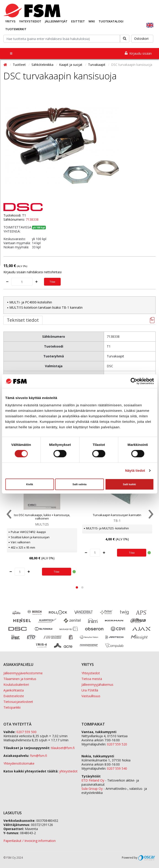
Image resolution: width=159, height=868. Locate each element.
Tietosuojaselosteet (18, 702)
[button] (77, 587)
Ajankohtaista (14, 690)
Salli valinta (80, 484)
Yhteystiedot (30, 21)
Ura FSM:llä (90, 690)
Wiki (92, 21)
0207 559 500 (26, 732)
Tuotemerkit (16, 29)
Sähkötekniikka (43, 65)
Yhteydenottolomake (19, 763)
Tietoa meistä (92, 679)
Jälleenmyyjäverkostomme (23, 673)
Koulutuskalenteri (16, 684)
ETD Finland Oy (93, 780)
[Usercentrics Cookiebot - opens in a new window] (134, 381)
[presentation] (9, 515)
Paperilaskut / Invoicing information (30, 841)
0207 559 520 (117, 744)
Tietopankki (12, 707)
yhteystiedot (68, 771)
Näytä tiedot (135, 470)
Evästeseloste (14, 696)
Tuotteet (20, 65)
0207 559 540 (117, 768)
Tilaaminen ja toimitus (20, 679)
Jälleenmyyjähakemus (97, 684)
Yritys (10, 21)
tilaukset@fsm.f (63, 748)
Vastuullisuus (91, 696)
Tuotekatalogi (111, 21)
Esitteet (78, 21)
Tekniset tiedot (23, 320)
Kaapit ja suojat (71, 65)
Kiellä (30, 484)
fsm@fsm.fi (39, 756)
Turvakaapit (97, 65)
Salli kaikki (129, 484)
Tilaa (52, 282)
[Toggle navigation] (11, 53)
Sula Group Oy (92, 789)
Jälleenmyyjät (56, 21)
